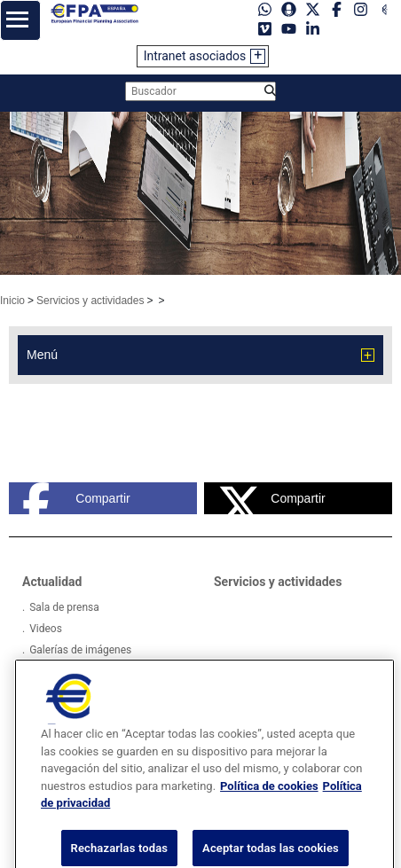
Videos (46, 629)
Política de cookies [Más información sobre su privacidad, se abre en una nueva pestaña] (269, 798)
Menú (42, 355)
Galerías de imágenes (80, 650)
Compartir (76, 498)
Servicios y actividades (90, 301)
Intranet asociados (195, 56)
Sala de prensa (64, 607)
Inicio (12, 301)
